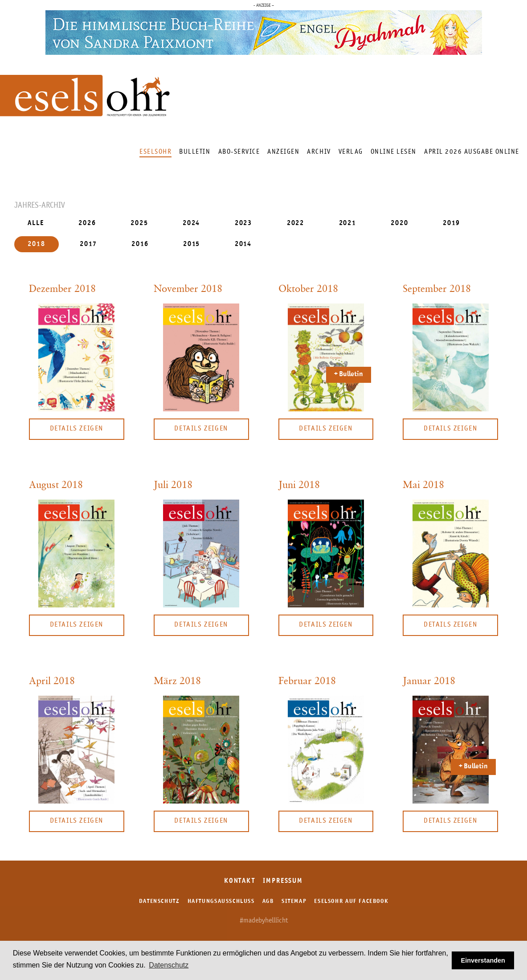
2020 (400, 223)
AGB (268, 901)
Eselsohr (155, 152)
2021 (348, 223)
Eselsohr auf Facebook (351, 901)
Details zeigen (77, 429)
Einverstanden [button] (483, 960)
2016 (140, 244)
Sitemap (294, 901)
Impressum (283, 881)
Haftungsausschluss (221, 901)
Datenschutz (159, 901)
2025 (139, 223)
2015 (192, 244)
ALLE (36, 223)
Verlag (351, 152)
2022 (296, 223)
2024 (192, 223)
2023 (244, 223)
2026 (87, 223)
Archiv (319, 152)
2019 (451, 223)
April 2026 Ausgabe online (472, 152)
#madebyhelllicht (264, 921)
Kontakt (240, 881)
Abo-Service (239, 152)
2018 (37, 244)
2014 (243, 244)
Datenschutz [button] (169, 965)
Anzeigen (283, 152)
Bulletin (195, 152)
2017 (88, 244)
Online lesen (394, 152)
